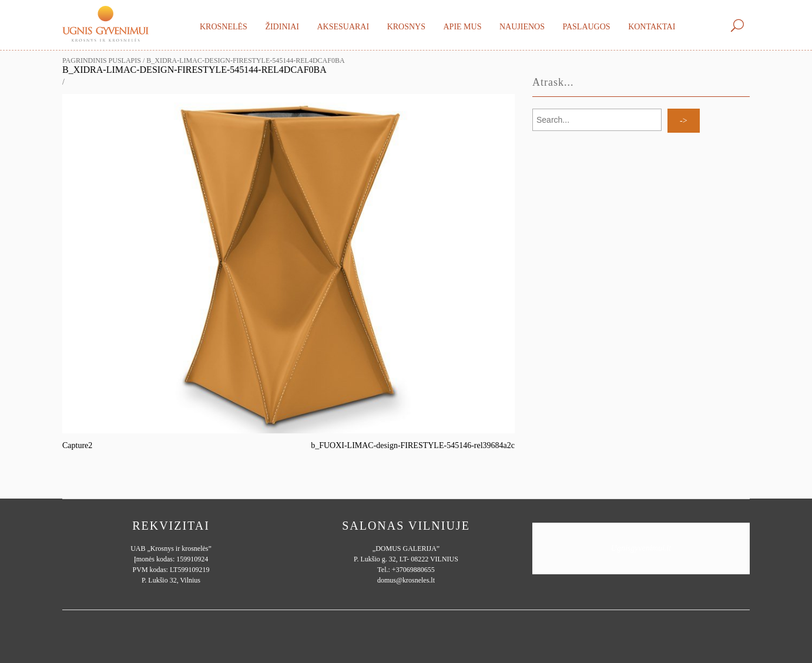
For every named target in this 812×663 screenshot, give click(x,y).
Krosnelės (224, 27)
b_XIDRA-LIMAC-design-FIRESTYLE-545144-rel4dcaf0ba (194, 70)
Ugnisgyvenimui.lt (641, 548)
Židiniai (282, 27)
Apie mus (462, 27)
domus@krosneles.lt (406, 580)
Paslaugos (586, 27)
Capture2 (77, 445)
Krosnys (406, 27)
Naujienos (522, 27)
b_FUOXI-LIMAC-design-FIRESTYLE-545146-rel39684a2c (413, 445)
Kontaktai (652, 27)
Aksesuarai (343, 27)
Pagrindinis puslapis (102, 60)
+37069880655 (413, 570)
